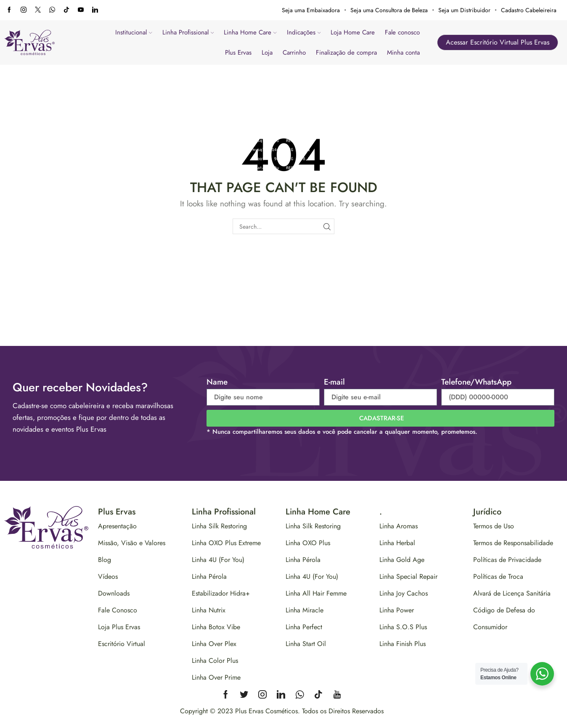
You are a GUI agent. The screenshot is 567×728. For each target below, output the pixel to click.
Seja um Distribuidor (464, 10)
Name (217, 382)
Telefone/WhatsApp (476, 382)
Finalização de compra (346, 53)
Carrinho (294, 53)
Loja (267, 53)
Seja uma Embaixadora (311, 10)
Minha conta (403, 53)
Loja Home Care (353, 32)
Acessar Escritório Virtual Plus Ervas (498, 42)
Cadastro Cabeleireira (529, 10)
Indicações (304, 32)
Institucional (134, 32)
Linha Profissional (188, 32)
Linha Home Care (250, 32)
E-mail (334, 382)
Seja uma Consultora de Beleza (389, 10)
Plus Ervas (238, 53)
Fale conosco (402, 32)
